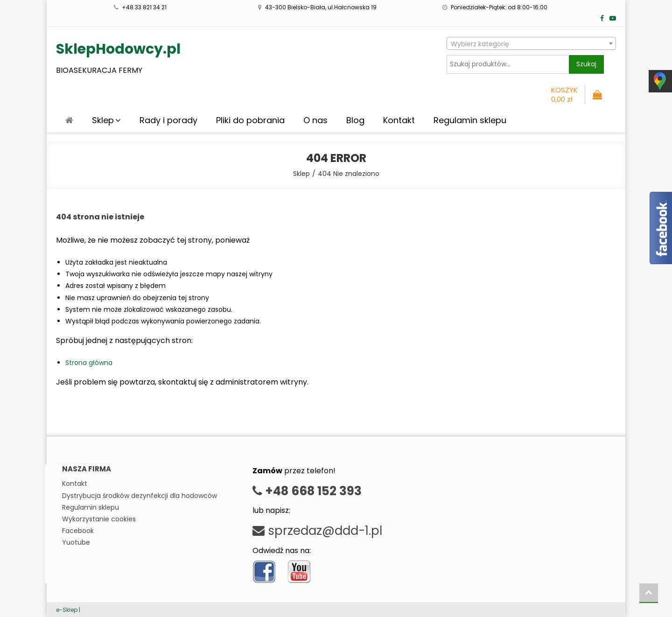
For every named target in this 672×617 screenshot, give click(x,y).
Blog (355, 120)
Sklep (103, 120)
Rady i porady (168, 120)
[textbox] (531, 44)
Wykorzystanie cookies (99, 519)
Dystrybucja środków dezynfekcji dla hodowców (140, 496)
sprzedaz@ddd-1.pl (317, 531)
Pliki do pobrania (250, 120)
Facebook (78, 531)
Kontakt (399, 120)
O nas (315, 120)
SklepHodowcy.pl (118, 49)
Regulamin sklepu (470, 120)
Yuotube (76, 542)
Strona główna (89, 363)
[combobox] (531, 43)
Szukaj (586, 64)
